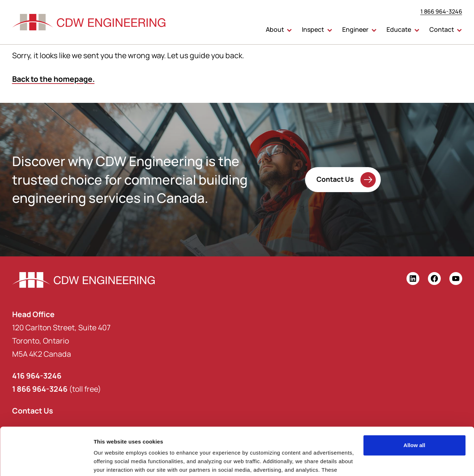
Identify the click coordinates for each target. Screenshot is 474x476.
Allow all (415, 400)
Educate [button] (399, 29)
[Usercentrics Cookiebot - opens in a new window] (46, 462)
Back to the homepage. (53, 79)
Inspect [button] (313, 29)
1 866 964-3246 (441, 11)
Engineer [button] (355, 29)
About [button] (275, 29)
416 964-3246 (37, 375)
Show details (110, 462)
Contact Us (335, 179)
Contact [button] (442, 29)
